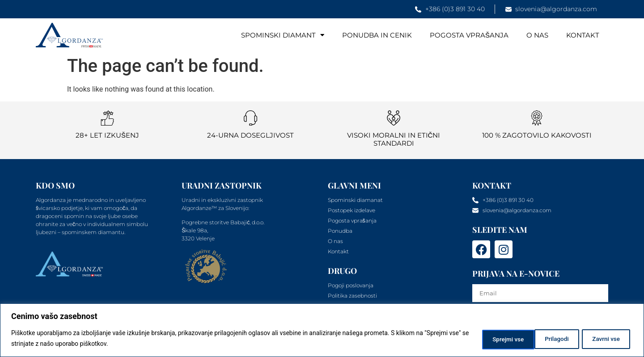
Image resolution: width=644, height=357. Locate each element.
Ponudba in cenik (377, 35)
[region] (322, 330)
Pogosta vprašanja (469, 35)
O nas (537, 35)
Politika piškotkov (156, 344)
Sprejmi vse (604, 339)
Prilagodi (487, 339)
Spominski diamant (283, 35)
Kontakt (583, 35)
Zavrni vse (543, 339)
